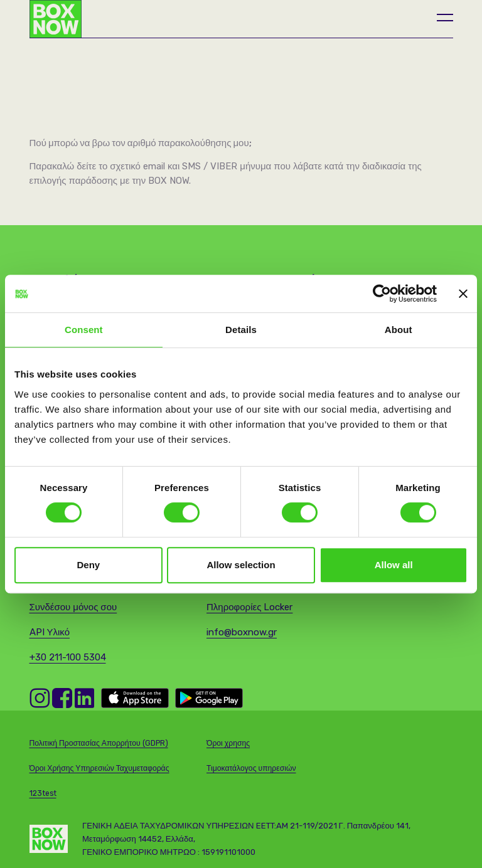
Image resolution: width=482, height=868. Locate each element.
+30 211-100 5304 (68, 657)
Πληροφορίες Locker (249, 607)
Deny (88, 565)
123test (43, 793)
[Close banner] (463, 294)
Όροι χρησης (228, 743)
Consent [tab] (84, 330)
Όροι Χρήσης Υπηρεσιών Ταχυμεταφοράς (99, 768)
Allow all (394, 565)
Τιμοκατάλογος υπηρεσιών (251, 768)
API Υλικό (50, 632)
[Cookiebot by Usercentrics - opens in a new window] (382, 294)
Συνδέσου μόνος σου (73, 607)
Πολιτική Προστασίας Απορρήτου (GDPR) (99, 743)
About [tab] (399, 330)
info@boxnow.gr (242, 632)
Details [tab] (241, 330)
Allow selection (241, 565)
